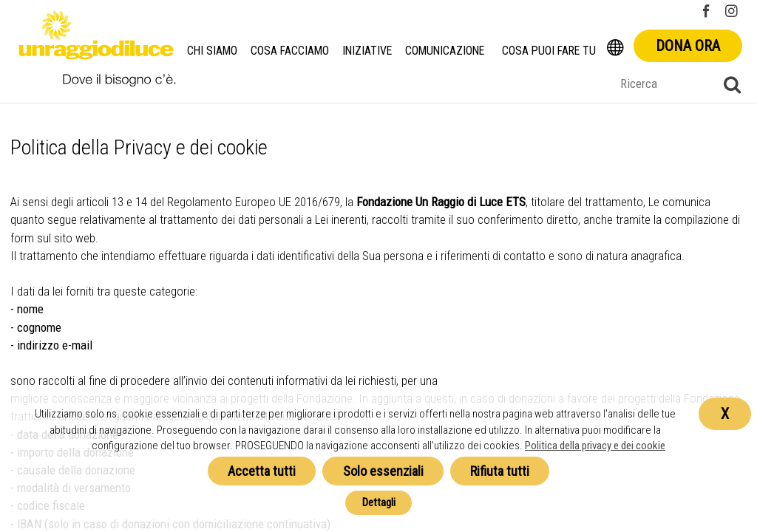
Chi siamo (212, 51)
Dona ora (688, 46)
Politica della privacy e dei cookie (595, 446)
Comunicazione (446, 51)
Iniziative (368, 51)
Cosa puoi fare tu (551, 51)
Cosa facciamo (290, 51)
